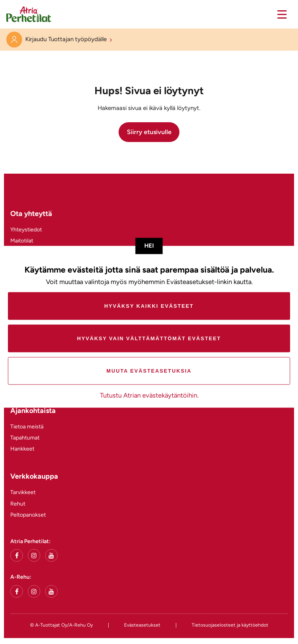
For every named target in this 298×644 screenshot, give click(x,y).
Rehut (18, 504)
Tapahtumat (25, 438)
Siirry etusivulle (149, 132)
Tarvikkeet (23, 492)
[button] (286, 14)
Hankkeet (22, 449)
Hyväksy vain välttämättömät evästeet (149, 338)
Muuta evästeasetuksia (149, 371)
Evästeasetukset (142, 625)
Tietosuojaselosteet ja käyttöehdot (230, 625)
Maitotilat (22, 241)
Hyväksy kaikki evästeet (149, 306)
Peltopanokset (28, 515)
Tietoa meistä (27, 427)
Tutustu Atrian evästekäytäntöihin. (149, 395)
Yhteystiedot (26, 230)
